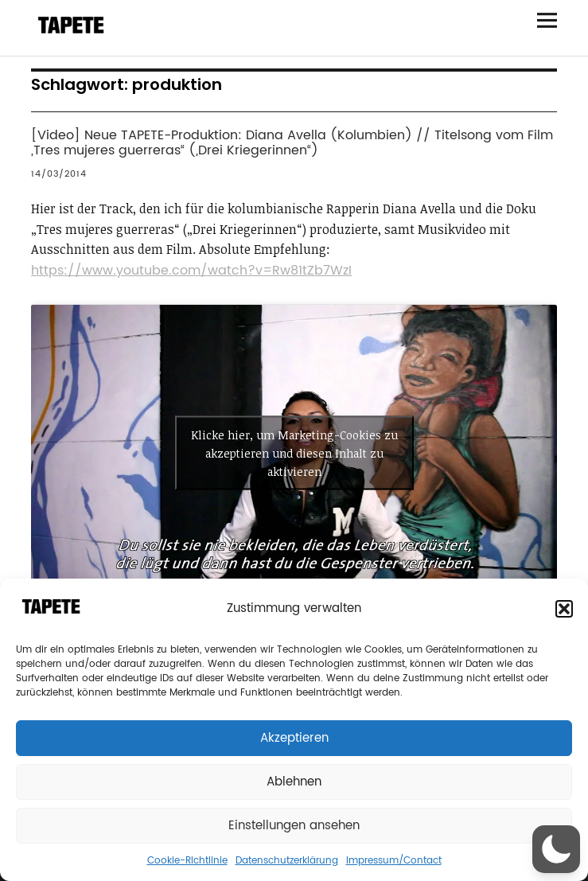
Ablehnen (294, 782)
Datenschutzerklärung (287, 861)
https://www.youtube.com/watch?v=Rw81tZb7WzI (191, 271)
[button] (564, 609)
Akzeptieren (294, 738)
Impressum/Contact (394, 861)
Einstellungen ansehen (294, 826)
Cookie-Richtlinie (187, 861)
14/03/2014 (59, 174)
